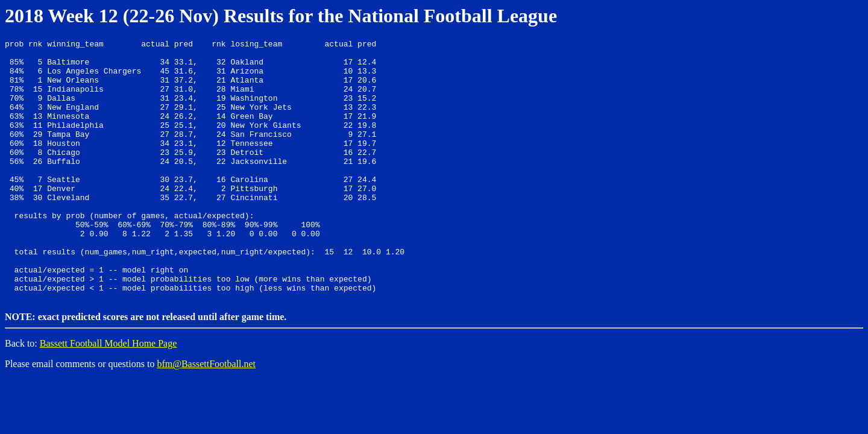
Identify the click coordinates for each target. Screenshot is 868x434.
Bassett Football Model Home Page (108, 394)
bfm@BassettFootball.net (206, 414)
